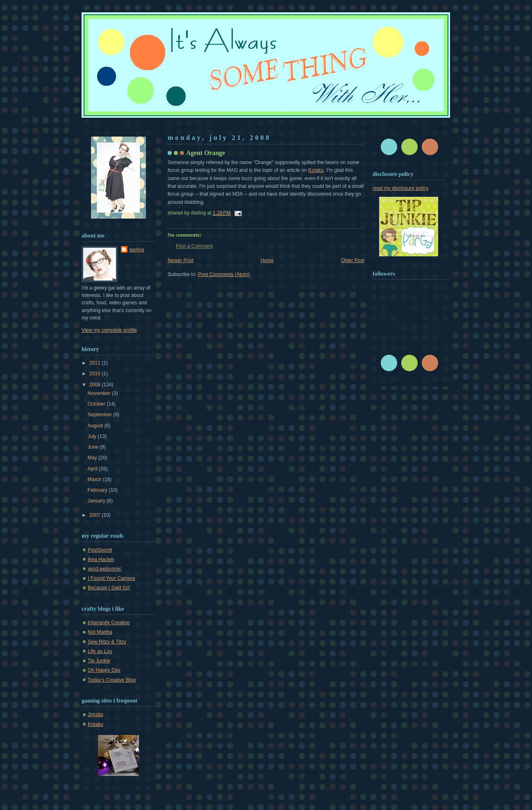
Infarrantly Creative (109, 623)
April (93, 469)
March (95, 479)
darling (136, 250)
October (97, 404)
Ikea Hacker (101, 559)
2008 (95, 385)
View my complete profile (109, 330)
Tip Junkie (99, 661)
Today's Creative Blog (112, 680)
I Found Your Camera (111, 578)
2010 (95, 374)
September (101, 415)
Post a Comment (194, 246)
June (94, 447)
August (96, 426)
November (100, 393)
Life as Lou (100, 651)
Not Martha (100, 632)
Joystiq (95, 714)
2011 (95, 363)
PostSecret (100, 550)
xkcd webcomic (105, 569)
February (98, 490)
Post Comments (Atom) (224, 274)
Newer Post (181, 260)
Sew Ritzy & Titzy (107, 642)
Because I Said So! (109, 588)
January (97, 501)
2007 (95, 515)
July (93, 436)
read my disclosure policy (400, 188)
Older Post (353, 260)
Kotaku (316, 170)
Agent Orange (206, 153)
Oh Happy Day (104, 670)
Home (267, 260)
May (93, 458)
